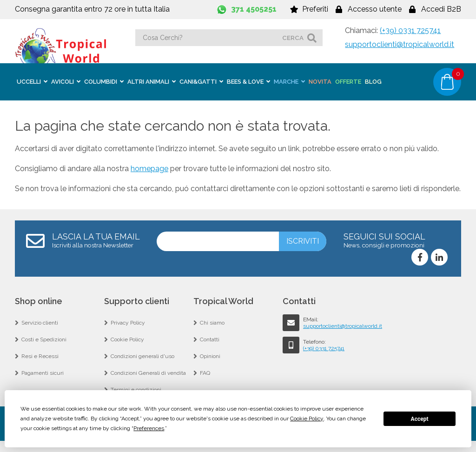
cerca (293, 38)
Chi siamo (212, 323)
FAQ (205, 373)
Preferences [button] (149, 428)
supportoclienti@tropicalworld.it (400, 44)
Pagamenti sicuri (43, 373)
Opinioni (210, 356)
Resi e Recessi (40, 356)
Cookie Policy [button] (307, 419)
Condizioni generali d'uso (142, 356)
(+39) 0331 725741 (410, 30)
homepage (149, 169)
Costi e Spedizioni (44, 339)
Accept (420, 419)
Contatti (210, 339)
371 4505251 (254, 9)
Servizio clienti (40, 323)
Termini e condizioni (136, 390)
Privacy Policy (128, 323)
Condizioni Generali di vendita (148, 373)
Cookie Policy (127, 339)
